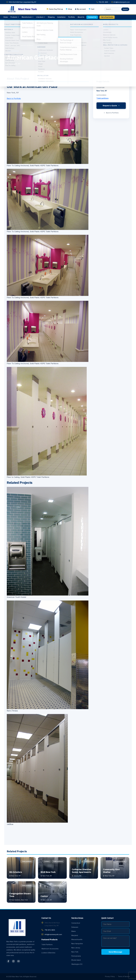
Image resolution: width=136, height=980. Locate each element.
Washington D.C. (77, 964)
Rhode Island (76, 960)
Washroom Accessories (50, 949)
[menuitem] (6, 17)
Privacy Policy (110, 976)
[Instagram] (13, 961)
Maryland (75, 935)
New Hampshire (77, 944)
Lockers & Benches (48, 953)
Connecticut (76, 923)
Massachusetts (77, 939)
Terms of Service (124, 976)
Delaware (75, 927)
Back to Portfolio (14, 98)
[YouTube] (18, 961)
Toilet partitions (13, 51)
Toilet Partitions (47, 945)
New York (75, 952)
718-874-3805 (102, 2)
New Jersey (76, 948)
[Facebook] (8, 961)
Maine (74, 931)
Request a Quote (111, 106)
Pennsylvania (76, 956)
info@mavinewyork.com (120, 2)
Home (9, 45)
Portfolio (15, 45)
